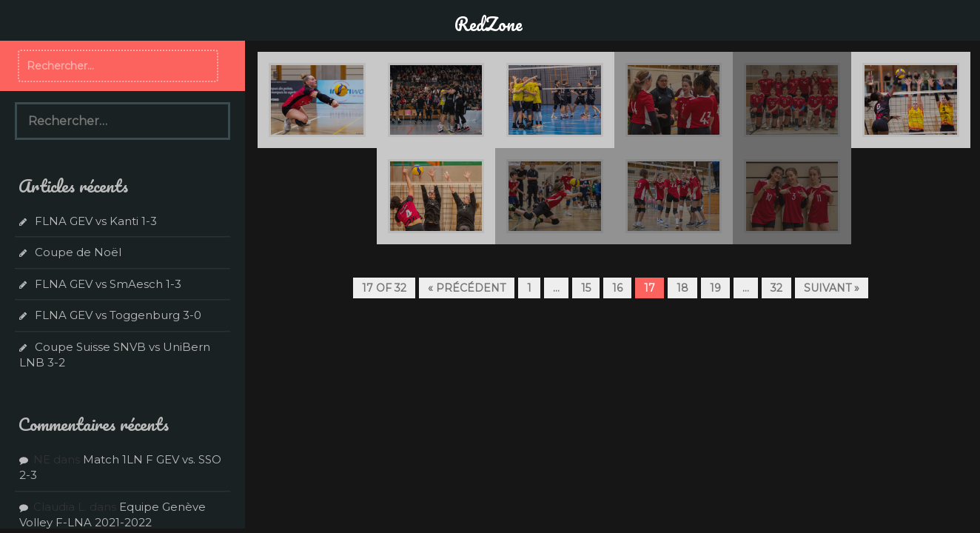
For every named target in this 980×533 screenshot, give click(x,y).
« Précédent (467, 288)
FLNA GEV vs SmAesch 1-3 (108, 284)
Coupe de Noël (78, 252)
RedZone (489, 24)
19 (715, 288)
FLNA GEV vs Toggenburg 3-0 (118, 315)
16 (617, 288)
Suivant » (832, 288)
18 (682, 288)
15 (586, 288)
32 (776, 288)
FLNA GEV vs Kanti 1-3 (96, 221)
